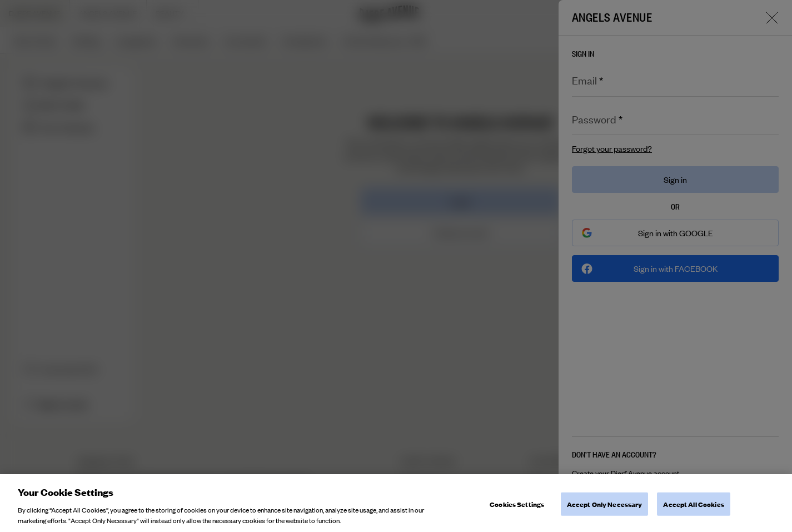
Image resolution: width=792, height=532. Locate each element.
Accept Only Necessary (605, 511)
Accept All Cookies (693, 511)
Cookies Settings (517, 511)
